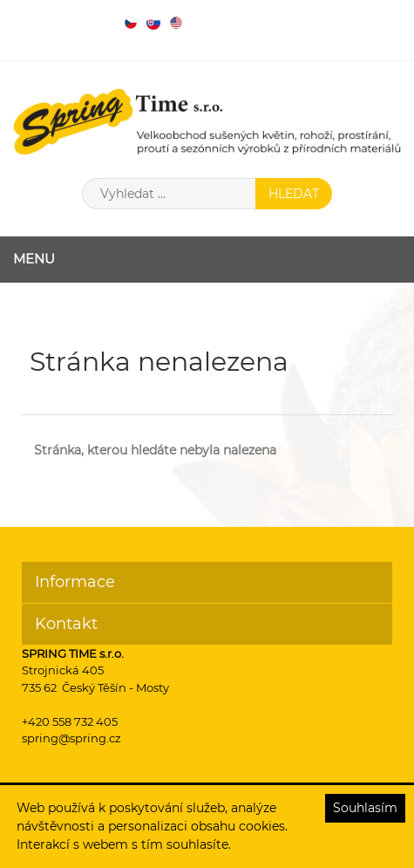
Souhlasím (365, 808)
